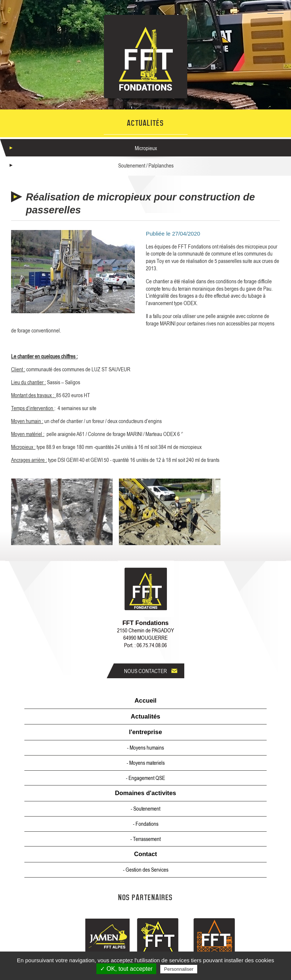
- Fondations (146, 824)
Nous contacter (145, 671)
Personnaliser (179, 969)
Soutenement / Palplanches (146, 165)
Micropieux (146, 148)
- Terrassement (145, 839)
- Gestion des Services (146, 869)
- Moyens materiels (146, 763)
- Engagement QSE (145, 778)
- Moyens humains (145, 747)
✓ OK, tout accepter (126, 969)
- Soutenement (145, 808)
